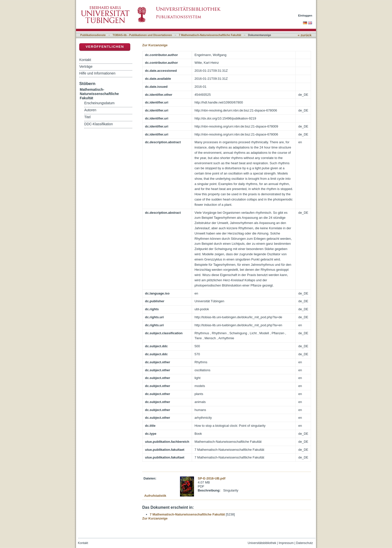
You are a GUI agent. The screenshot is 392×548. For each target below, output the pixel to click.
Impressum (286, 543)
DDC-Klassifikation (98, 124)
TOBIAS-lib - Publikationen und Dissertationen (142, 35)
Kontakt (85, 60)
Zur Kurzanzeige (155, 45)
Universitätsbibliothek (262, 543)
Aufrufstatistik (155, 496)
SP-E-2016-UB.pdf (212, 478)
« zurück (305, 35)
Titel (87, 117)
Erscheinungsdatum (99, 103)
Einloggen (305, 15)
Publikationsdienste (93, 35)
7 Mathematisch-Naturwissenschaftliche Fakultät (210, 35)
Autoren (90, 110)
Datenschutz (304, 543)
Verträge (86, 66)
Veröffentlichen (105, 47)
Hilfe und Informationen (97, 73)
